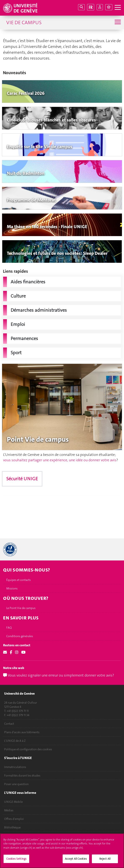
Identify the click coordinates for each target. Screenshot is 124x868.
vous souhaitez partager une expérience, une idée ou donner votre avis (60, 460)
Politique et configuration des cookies (28, 749)
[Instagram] (17, 652)
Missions (12, 588)
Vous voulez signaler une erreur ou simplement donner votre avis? (59, 675)
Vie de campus (24, 23)
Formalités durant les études (22, 775)
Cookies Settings (16, 859)
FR (91, 7)
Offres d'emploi (14, 819)
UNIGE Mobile (13, 802)
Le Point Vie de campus (21, 608)
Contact (9, 724)
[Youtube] (23, 652)
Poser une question (16, 784)
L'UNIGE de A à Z (15, 741)
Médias (9, 810)
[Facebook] (11, 652)
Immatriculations (15, 767)
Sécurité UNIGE (22, 479)
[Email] (5, 652)
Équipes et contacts (18, 580)
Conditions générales (20, 636)
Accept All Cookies (76, 859)
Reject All (105, 859)
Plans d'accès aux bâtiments (22, 732)
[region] (62, 851)
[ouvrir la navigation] (118, 8)
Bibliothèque (12, 827)
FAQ (9, 628)
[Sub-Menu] (117, 22)
